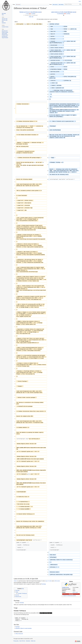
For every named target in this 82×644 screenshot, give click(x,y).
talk (30, 14)
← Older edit (31, 17)
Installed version (66, 587)
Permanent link (5, 36)
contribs (33, 14)
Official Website (19, 634)
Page (14, 4)
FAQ (3, 22)
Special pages (4, 34)
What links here (5, 31)
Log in (80, 1)
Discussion (18, 4)
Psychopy (44, 584)
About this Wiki (5, 20)
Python (15, 581)
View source (55, 4)
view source (38, 12)
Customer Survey (5, 27)
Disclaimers (28, 641)
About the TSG (5, 19)
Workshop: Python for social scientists (23, 628)
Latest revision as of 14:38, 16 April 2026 (60, 12)
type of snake (49, 581)
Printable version (5, 35)
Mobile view (33, 641)
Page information (5, 38)
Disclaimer (4, 23)
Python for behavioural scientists (70, 596)
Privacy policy (16, 641)
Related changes (5, 32)
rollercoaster (57, 581)
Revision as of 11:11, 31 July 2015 (27, 12)
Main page (4, 13)
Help (3, 15)
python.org (75, 592)
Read (50, 4)
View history (61, 4)
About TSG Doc (22, 641)
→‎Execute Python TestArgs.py (31, 15)
